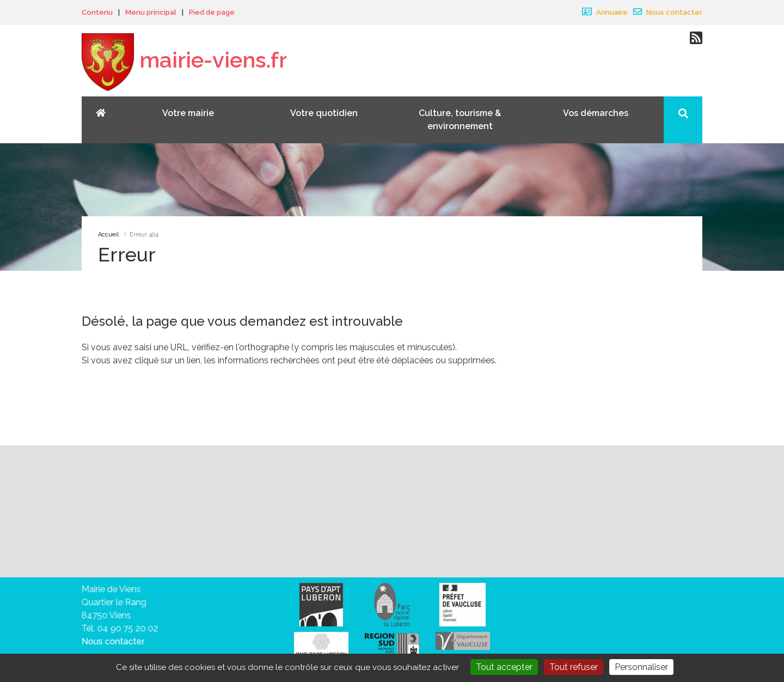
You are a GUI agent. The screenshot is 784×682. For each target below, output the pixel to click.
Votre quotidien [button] (324, 113)
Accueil (108, 235)
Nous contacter (668, 12)
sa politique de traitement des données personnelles (427, 536)
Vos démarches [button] (596, 113)
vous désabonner (143, 549)
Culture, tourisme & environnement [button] (460, 120)
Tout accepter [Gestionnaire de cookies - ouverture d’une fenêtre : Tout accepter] (504, 667)
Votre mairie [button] (188, 113)
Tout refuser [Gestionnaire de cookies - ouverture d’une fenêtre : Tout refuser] (574, 667)
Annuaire (605, 12)
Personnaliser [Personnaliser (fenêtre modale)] (641, 667)
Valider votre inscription (601, 512)
